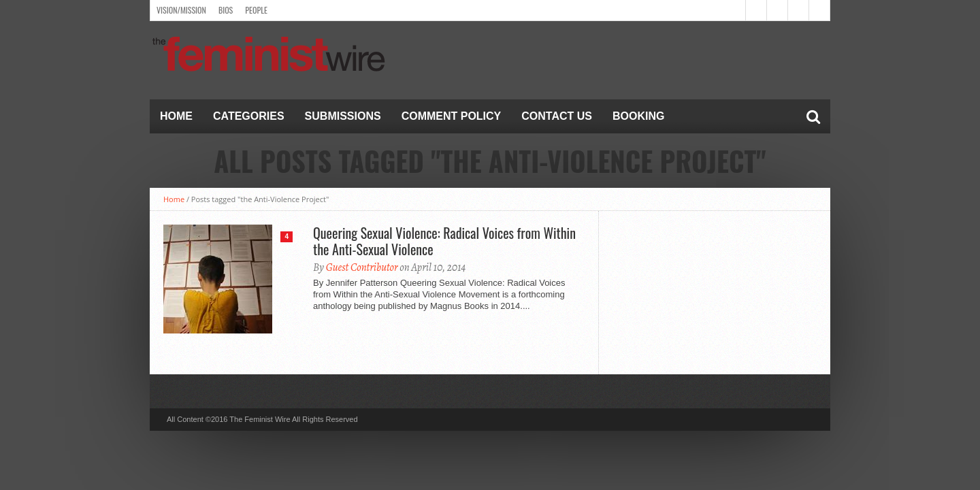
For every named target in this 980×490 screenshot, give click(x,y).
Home (176, 116)
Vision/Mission (181, 10)
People (256, 10)
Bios (226, 10)
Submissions (343, 116)
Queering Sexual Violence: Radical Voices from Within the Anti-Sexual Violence (444, 241)
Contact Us (557, 116)
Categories (249, 116)
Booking (638, 116)
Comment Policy (452, 116)
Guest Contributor (362, 267)
